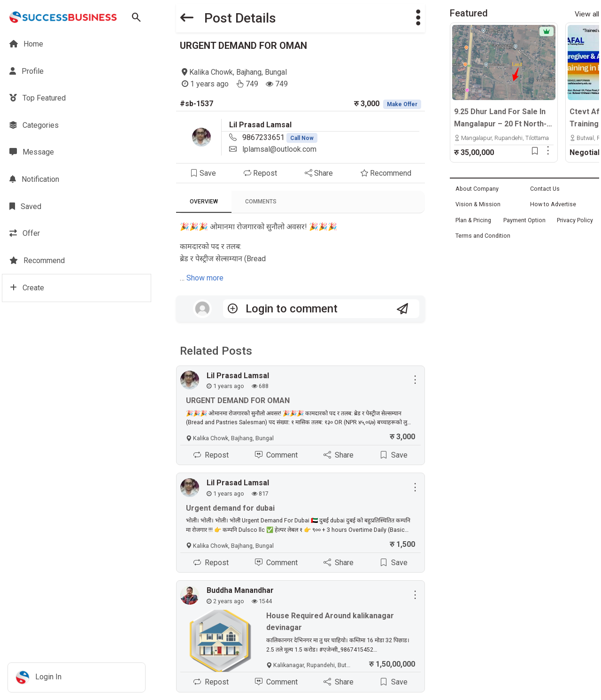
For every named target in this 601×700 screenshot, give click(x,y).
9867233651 (280, 137)
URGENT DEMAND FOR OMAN (243, 46)
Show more (205, 278)
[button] (418, 18)
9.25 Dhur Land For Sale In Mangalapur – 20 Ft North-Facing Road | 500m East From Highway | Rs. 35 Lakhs (500, 118)
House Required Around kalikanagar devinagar (330, 622)
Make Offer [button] (402, 104)
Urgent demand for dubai (230, 508)
